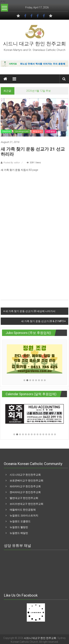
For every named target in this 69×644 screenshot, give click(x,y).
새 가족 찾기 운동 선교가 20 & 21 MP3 (42, 321)
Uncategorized (22, 131)
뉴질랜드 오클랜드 (20, 521)
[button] (24, 380)
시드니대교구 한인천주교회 (25, 475)
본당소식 (37, 131)
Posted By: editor (11, 163)
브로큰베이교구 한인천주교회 (26, 480)
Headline (6, 131)
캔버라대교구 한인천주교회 (25, 492)
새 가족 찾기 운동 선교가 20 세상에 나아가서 (30, 311)
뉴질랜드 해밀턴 (19, 533)
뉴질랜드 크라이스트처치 (24, 515)
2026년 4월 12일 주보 (39, 91)
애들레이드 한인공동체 (23, 510)
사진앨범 (51, 131)
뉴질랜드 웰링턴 (19, 527)
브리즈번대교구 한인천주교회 (26, 504)
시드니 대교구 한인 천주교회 (34, 44)
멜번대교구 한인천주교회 (24, 498)
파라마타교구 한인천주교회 (25, 486)
